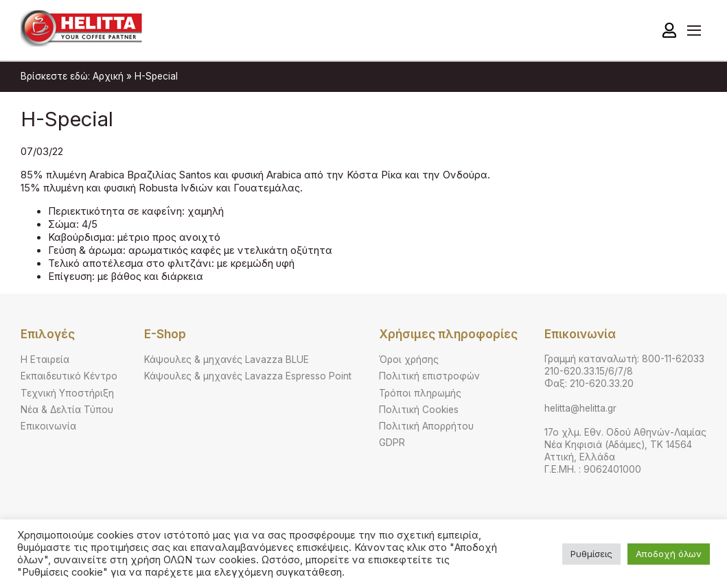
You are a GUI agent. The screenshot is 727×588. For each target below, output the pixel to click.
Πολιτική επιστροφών (429, 376)
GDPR (392, 443)
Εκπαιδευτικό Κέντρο (69, 376)
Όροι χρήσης (409, 360)
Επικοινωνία (48, 426)
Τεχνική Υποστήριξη (67, 393)
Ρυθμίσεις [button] (591, 554)
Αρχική (108, 76)
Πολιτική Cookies (419, 410)
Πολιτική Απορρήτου (426, 426)
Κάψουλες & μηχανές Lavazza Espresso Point (248, 376)
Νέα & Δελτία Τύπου (67, 410)
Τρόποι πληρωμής (420, 393)
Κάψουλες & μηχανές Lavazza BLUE (227, 360)
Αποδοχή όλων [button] (669, 554)
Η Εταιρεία (45, 360)
